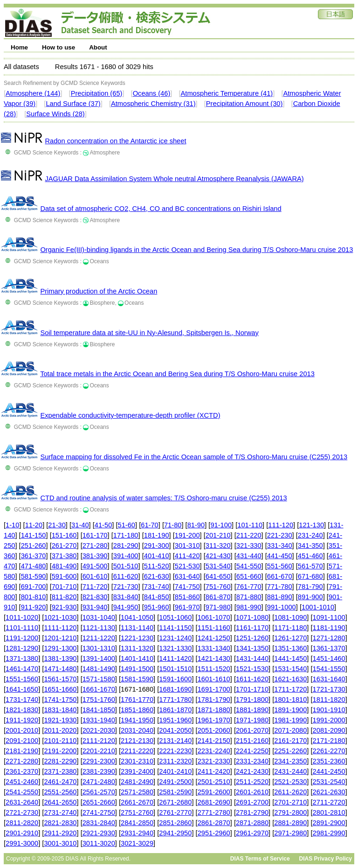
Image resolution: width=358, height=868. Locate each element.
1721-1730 (329, 689)
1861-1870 (175, 710)
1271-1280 (329, 638)
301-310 (187, 546)
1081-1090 (290, 617)
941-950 (126, 607)
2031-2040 (137, 730)
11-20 (34, 525)
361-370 (34, 556)
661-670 (280, 576)
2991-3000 (22, 843)
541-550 (249, 566)
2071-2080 (290, 730)
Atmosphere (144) (33, 93)
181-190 (157, 535)
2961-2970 (252, 833)
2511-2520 (252, 782)
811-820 (64, 597)
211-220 (249, 535)
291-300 (157, 546)
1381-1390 (60, 658)
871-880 (249, 597)
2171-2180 (329, 741)
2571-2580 (137, 792)
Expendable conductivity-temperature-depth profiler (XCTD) (130, 415)
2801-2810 (329, 812)
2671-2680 (175, 802)
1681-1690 (175, 689)
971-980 (218, 607)
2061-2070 (252, 730)
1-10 (12, 525)
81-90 (196, 525)
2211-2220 (137, 751)
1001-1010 (318, 607)
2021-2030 (99, 730)
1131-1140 (137, 628)
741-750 (187, 587)
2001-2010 (22, 730)
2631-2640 (22, 802)
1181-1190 (329, 628)
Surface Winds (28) (55, 114)
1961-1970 (214, 720)
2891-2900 (329, 823)
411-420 (187, 556)
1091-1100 (329, 617)
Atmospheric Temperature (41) (227, 93)
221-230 (280, 535)
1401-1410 (137, 658)
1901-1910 (329, 710)
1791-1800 (252, 700)
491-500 (95, 566)
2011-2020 (60, 730)
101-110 (250, 525)
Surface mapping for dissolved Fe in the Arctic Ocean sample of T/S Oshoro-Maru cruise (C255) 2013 (194, 457)
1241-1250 (214, 638)
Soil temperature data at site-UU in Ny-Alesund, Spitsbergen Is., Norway (149, 333)
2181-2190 (22, 751)
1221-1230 (137, 638)
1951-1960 (175, 720)
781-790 (310, 587)
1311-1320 (137, 648)
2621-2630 (329, 792)
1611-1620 (252, 679)
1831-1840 (60, 710)
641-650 (218, 576)
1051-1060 (175, 617)
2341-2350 (290, 761)
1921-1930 (60, 720)
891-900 (310, 597)
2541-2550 (22, 792)
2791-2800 (290, 812)
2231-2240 (214, 751)
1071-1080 (252, 617)
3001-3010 (60, 843)
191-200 (187, 535)
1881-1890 (252, 710)
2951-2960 (214, 833)
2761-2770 (175, 812)
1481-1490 (99, 669)
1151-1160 (214, 628)
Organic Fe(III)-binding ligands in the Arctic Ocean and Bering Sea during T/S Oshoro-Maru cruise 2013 (196, 250)
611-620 (126, 576)
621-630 (157, 576)
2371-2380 (60, 771)
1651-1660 (60, 689)
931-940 (95, 607)
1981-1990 (290, 720)
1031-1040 (99, 617)
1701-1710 (252, 689)
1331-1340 (214, 648)
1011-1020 (22, 617)
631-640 (187, 576)
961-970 (187, 607)
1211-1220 (99, 638)
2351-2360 (329, 761)
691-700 (34, 587)
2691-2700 (252, 802)
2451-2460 (22, 782)
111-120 (281, 525)
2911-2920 (60, 833)
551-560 (280, 566)
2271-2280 (22, 761)
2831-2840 (99, 823)
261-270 (64, 546)
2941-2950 (175, 833)
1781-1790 (214, 700)
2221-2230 (175, 751)
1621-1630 (290, 679)
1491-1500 (137, 669)
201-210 (218, 535)
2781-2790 (252, 812)
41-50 (103, 525)
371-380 (64, 556)
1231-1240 (175, 638)
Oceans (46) (152, 93)
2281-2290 (60, 761)
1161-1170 (252, 628)
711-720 (95, 587)
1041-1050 (137, 617)
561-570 (310, 566)
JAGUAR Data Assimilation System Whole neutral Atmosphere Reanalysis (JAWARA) (174, 179)
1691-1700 (214, 689)
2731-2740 (60, 812)
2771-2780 (214, 812)
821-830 (95, 597)
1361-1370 (329, 648)
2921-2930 (99, 833)
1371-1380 (22, 658)
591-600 (64, 576)
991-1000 (282, 607)
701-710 (64, 587)
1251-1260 (252, 638)
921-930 (64, 607)
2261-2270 (329, 751)
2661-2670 (137, 802)
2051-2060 (214, 730)
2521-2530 (290, 782)
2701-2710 (290, 802)
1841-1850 (99, 710)
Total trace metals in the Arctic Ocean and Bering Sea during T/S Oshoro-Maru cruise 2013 (177, 374)
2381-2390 (99, 771)
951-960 (157, 607)
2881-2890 (290, 823)
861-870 (218, 597)
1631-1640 (329, 679)
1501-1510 (175, 669)
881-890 (280, 597)
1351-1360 (290, 648)
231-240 (310, 535)
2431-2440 (290, 771)
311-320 (218, 546)
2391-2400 (137, 771)
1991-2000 (329, 720)
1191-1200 (22, 638)
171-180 (126, 535)
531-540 (218, 566)
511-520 (157, 566)
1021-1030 (60, 617)
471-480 (34, 566)
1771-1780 (175, 700)
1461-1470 (22, 669)
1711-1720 (290, 689)
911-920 (34, 607)
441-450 (280, 556)
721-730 (126, 587)
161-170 (95, 535)
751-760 (218, 587)
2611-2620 (290, 792)
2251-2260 (290, 751)
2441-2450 (329, 771)
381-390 (95, 556)
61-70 (150, 525)
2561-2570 (99, 792)
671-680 (310, 576)
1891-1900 (290, 710)
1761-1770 (137, 700)
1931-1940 (99, 720)
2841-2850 (137, 823)
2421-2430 (252, 771)
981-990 (249, 607)
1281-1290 (22, 648)
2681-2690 (214, 802)
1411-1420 (175, 658)
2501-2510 (214, 782)
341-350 (310, 546)
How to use (59, 47)
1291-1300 (60, 648)
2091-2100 (22, 741)
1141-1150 (175, 628)
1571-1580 (99, 679)
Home (19, 47)
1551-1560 (22, 679)
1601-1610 (214, 679)
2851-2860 (175, 823)
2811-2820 (22, 823)
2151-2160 (252, 741)
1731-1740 (22, 700)
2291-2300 (99, 761)
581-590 (34, 576)
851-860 (187, 597)
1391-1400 (99, 658)
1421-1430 (214, 658)
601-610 (95, 576)
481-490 (64, 566)
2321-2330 (214, 761)
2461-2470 (60, 782)
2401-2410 (175, 771)
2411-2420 (214, 771)
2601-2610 (252, 792)
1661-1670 (99, 689)
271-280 (95, 546)
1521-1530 (252, 669)
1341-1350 (252, 648)
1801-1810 (290, 700)
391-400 (126, 556)
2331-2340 (252, 761)
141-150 (34, 535)
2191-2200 (60, 751)
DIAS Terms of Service (260, 859)
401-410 (157, 556)
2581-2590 (175, 792)
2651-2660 (99, 802)
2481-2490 (137, 782)
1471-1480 (60, 669)
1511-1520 (214, 669)
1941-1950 (137, 720)
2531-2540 (329, 782)
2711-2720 (329, 802)
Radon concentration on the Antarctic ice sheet (115, 141)
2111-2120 (99, 741)
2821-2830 (60, 823)
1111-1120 (60, 628)
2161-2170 (290, 741)
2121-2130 (137, 741)
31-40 (80, 525)
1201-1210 (60, 638)
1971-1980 (252, 720)
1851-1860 (137, 710)
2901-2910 (22, 833)
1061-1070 (214, 617)
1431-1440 (252, 658)
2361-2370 (22, 771)
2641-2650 (60, 802)
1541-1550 (329, 669)
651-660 (249, 576)
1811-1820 (329, 700)
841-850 (157, 597)
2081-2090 (329, 730)
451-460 (310, 556)
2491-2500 (175, 782)
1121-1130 (99, 628)
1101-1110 (22, 628)
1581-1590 (137, 679)
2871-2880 (252, 823)
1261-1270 (290, 638)
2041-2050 (175, 730)
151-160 (64, 535)
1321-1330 (175, 648)
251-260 (34, 546)
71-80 (173, 525)
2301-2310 (137, 761)
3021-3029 (137, 843)
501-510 (126, 566)
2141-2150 (214, 741)
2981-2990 (329, 833)
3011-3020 (99, 843)
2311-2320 (175, 761)
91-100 (221, 525)
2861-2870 (214, 823)
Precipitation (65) (97, 93)
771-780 (280, 587)
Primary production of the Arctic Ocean (99, 291)
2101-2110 (60, 741)
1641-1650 (22, 689)
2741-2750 (99, 812)
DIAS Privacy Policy (326, 859)
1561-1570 (60, 679)
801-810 (34, 597)
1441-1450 (290, 658)
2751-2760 (137, 812)
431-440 (249, 556)
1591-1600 (175, 679)
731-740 (157, 587)
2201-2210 (99, 751)
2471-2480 (99, 782)
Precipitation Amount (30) (244, 104)
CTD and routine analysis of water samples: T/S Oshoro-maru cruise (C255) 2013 (163, 498)
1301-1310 (99, 648)
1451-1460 (329, 658)
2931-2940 (137, 833)
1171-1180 (290, 628)
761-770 (249, 587)
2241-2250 (252, 751)
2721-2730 (22, 812)
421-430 (218, 556)
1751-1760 (99, 700)
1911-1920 (22, 720)
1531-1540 (290, 669)
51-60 (127, 525)
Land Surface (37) (73, 104)
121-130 (311, 525)
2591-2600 (214, 792)
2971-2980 (290, 833)
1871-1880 (214, 710)
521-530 (187, 566)
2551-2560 (60, 792)
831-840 (126, 597)
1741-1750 (60, 700)
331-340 (280, 546)
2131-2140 (175, 741)
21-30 (57, 525)
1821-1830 (22, 710)
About (98, 47)
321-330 (249, 546)
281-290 (126, 546)
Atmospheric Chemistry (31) (153, 104)
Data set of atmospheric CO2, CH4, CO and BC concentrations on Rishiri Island (161, 209)
